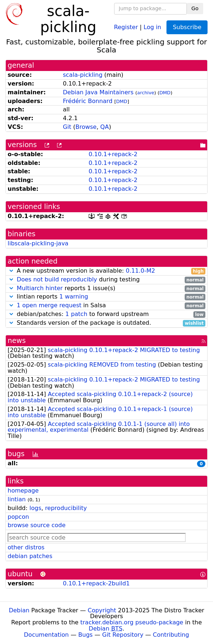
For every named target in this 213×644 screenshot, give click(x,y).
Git (67, 127)
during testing (106, 280)
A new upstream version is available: (106, 271)
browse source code (37, 525)
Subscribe (187, 27)
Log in (152, 27)
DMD (165, 93)
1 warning (74, 297)
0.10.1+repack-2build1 (96, 583)
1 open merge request (49, 305)
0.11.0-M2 (140, 271)
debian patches (30, 556)
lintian (17, 499)
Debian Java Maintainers (98, 92)
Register (126, 27)
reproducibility (66, 508)
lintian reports (106, 297)
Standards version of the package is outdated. (106, 323)
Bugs (85, 635)
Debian (19, 610)
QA (105, 127)
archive (146, 93)
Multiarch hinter (40, 288)
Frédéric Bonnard (88, 101)
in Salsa (106, 306)
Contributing (171, 635)
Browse (86, 127)
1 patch (76, 314)
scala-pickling (83, 75)
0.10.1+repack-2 (113, 154)
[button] (11, 271)
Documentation (46, 635)
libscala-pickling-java (38, 243)
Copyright (102, 610)
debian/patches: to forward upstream (106, 314)
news (17, 341)
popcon (18, 517)
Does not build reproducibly (57, 279)
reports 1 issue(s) (106, 289)
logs (35, 508)
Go (195, 8)
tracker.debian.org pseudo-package (132, 622)
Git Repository (123, 635)
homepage (23, 491)
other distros (26, 547)
